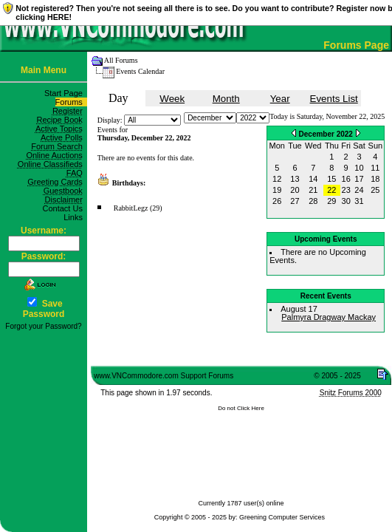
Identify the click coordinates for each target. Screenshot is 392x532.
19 (277, 190)
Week (172, 99)
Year (280, 99)
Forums (71, 102)
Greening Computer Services (282, 517)
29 (331, 201)
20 (295, 190)
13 (295, 179)
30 (346, 201)
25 (375, 190)
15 (331, 179)
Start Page (66, 93)
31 (359, 201)
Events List (334, 99)
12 (277, 179)
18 (375, 179)
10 (359, 168)
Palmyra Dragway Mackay (329, 317)
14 (313, 179)
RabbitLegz (131, 208)
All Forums (121, 60)
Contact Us (65, 208)
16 (346, 179)
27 (295, 201)
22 (331, 190)
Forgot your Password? (43, 326)
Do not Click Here (241, 408)
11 (375, 168)
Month (226, 99)
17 (359, 179)
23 (346, 190)
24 (359, 190)
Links (75, 217)
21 (313, 190)
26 (277, 201)
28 (313, 201)
